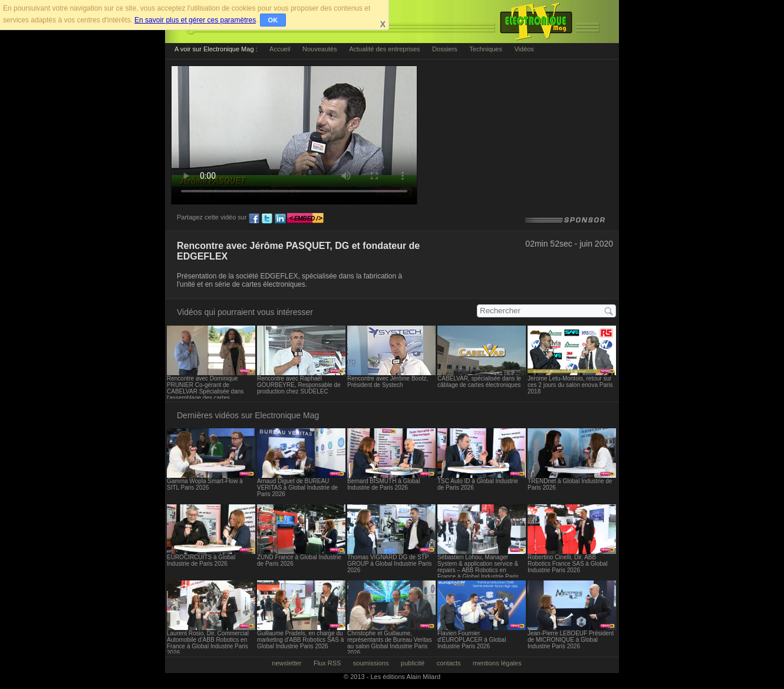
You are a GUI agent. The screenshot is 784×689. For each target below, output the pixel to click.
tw (267, 219)
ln (280, 219)
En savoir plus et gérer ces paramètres (195, 20)
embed (305, 219)
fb (254, 219)
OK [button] (273, 20)
